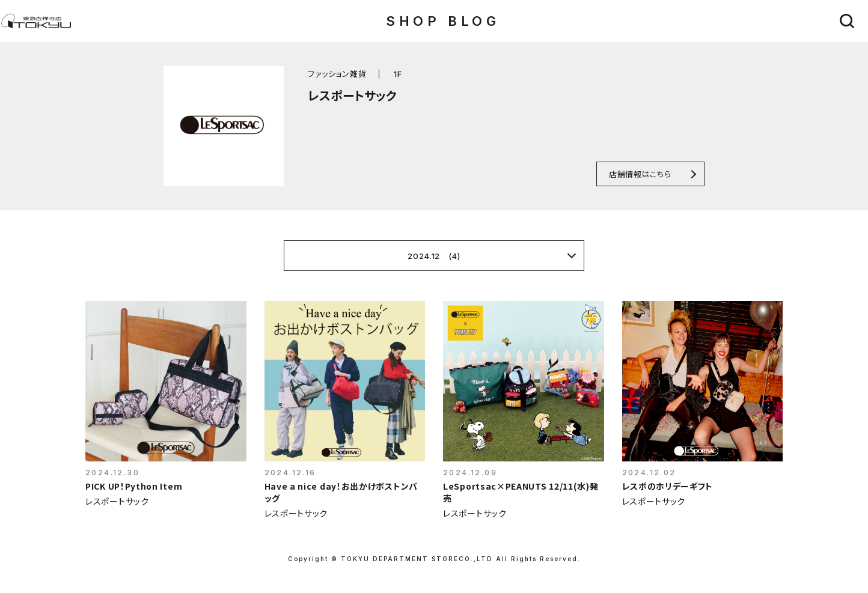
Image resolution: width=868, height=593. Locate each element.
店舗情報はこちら (640, 174)
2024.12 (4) (434, 256)
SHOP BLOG (443, 21)
